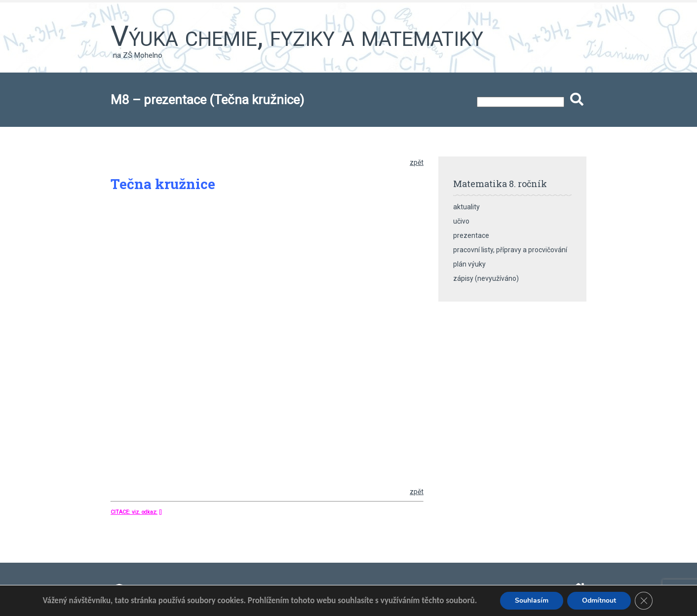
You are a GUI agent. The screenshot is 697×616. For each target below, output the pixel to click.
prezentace (471, 235)
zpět (417, 162)
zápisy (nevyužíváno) (486, 278)
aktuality (466, 207)
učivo (461, 221)
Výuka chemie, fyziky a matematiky (297, 36)
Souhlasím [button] (532, 600)
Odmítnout (599, 600)
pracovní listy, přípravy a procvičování (510, 250)
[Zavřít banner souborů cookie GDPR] (644, 601)
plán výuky (469, 264)
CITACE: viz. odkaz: (134, 512)
